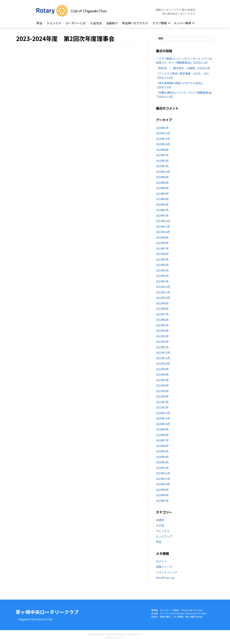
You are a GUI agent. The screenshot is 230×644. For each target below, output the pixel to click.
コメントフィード (167, 574)
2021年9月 (162, 371)
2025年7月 (162, 157)
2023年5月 (162, 262)
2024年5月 (162, 196)
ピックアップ (164, 539)
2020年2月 (162, 464)
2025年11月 (163, 141)
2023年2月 (162, 278)
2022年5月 (162, 327)
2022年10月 (163, 300)
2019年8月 (162, 497)
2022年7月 (162, 316)
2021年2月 (162, 409)
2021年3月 (162, 404)
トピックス (54, 25)
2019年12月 (163, 475)
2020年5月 (162, 453)
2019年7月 (162, 503)
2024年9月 (162, 179)
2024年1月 (162, 218)
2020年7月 (162, 442)
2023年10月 (163, 234)
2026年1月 (162, 130)
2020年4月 (162, 459)
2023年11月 (163, 229)
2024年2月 (162, 212)
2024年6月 (162, 190)
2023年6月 (162, 256)
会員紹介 (112, 25)
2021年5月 (162, 393)
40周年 (160, 522)
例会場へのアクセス (135, 25)
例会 (39, 25)
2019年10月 (163, 486)
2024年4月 (162, 201)
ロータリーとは (76, 25)
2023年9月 (162, 240)
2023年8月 (162, 245)
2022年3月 (162, 338)
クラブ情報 (160, 25)
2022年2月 (162, 344)
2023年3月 (162, 272)
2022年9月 (162, 305)
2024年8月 (162, 185)
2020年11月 (163, 420)
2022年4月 (162, 333)
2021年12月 (163, 355)
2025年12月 (163, 135)
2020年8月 (162, 437)
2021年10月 (163, 366)
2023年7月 (162, 251)
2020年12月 (163, 415)
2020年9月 (162, 431)
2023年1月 (162, 283)
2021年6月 (162, 388)
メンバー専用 (182, 25)
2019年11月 (163, 481)
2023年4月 (162, 267)
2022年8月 (162, 311)
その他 (160, 528)
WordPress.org (165, 580)
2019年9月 (162, 492)
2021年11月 (163, 360)
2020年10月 (163, 426)
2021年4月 (162, 398)
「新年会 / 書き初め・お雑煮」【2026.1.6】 (184, 70)
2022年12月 (163, 289)
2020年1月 (162, 470)
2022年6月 (162, 322)
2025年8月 (162, 152)
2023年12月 (163, 223)
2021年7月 (162, 382)
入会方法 (96, 25)
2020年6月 (162, 448)
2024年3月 (162, 207)
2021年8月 (162, 377)
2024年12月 (163, 174)
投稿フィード (164, 569)
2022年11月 (163, 294)
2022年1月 (162, 349)
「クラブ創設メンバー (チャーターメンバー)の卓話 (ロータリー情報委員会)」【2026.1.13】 (184, 63)
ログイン (161, 563)
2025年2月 (162, 163)
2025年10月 (163, 146)
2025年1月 (162, 168)
